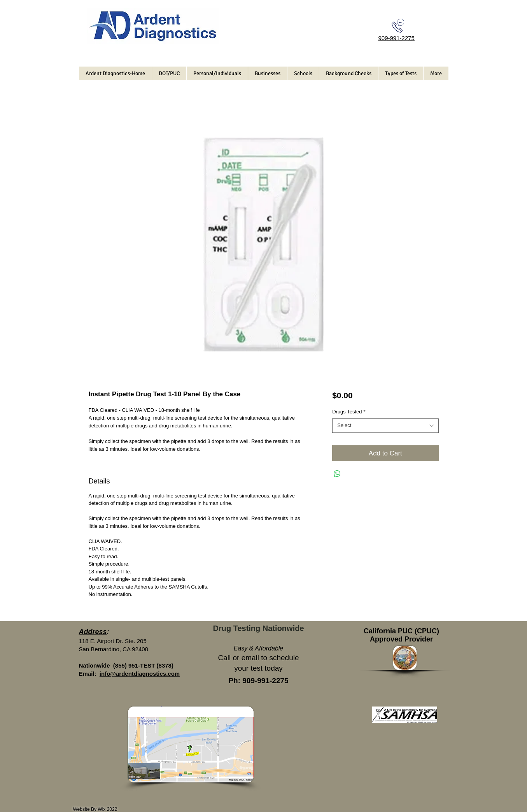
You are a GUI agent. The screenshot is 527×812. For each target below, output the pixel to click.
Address (93, 632)
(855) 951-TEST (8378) (143, 665)
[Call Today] (398, 26)
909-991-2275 (397, 38)
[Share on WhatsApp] (337, 474)
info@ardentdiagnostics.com (140, 674)
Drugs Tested (349, 412)
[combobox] (385, 425)
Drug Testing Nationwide (258, 628)
